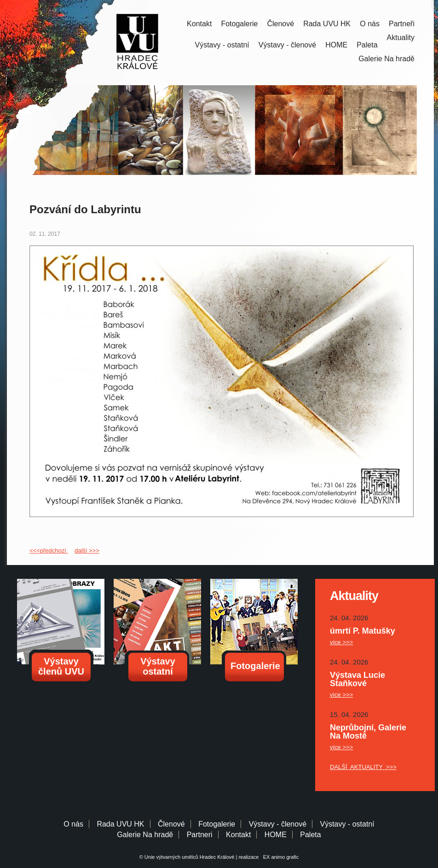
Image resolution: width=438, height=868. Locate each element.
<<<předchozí (49, 551)
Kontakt (199, 24)
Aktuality (401, 38)
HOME (336, 45)
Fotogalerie (239, 24)
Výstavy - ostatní (222, 45)
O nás (370, 24)
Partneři (402, 24)
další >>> (87, 551)
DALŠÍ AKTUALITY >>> (363, 767)
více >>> (341, 642)
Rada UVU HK (327, 24)
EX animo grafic (280, 857)
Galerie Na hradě (145, 835)
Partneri (200, 835)
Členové (280, 24)
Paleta (367, 45)
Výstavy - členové (287, 45)
